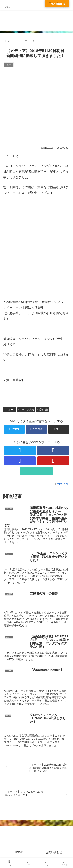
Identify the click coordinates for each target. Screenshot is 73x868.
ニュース (10, 410)
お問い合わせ (54, 852)
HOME (19, 852)
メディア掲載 (26, 410)
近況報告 (43, 410)
